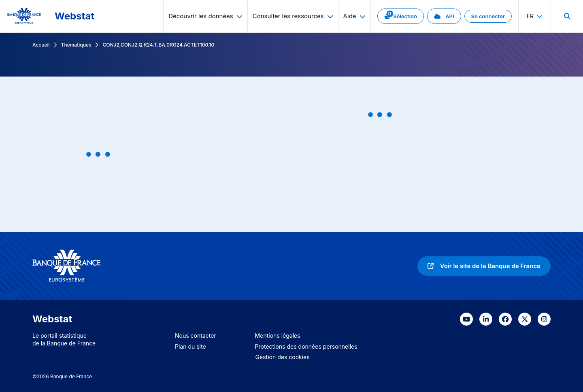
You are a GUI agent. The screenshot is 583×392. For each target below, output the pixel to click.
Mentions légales (278, 336)
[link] (401, 16)
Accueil (41, 45)
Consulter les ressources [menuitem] (293, 16)
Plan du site (190, 346)
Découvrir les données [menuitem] (205, 16)
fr (535, 16)
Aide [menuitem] (354, 16)
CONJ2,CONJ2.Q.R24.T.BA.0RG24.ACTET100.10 (158, 45)
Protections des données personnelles (306, 346)
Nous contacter (196, 336)
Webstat (74, 16)
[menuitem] (567, 16)
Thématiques (76, 45)
